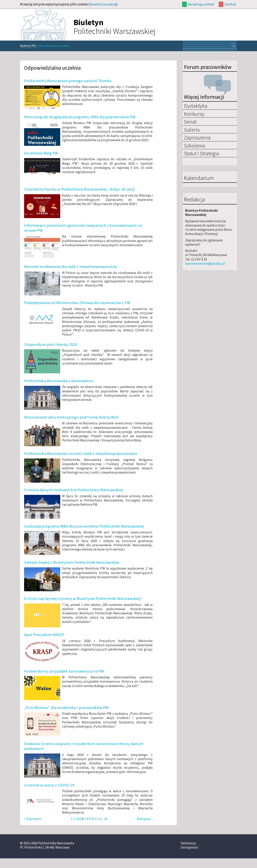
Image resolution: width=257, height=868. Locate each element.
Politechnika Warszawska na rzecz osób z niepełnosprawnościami (81, 453)
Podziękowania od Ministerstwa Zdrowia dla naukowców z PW (77, 303)
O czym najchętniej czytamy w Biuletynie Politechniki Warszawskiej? (83, 598)
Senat (190, 122)
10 (92, 819)
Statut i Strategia (201, 153)
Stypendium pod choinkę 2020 (50, 344)
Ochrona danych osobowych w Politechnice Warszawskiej (73, 490)
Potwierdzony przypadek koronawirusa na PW (64, 671)
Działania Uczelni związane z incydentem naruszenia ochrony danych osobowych (84, 746)
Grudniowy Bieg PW (41, 153)
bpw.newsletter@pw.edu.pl (205, 263)
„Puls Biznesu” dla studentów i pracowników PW (66, 708)
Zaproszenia (197, 137)
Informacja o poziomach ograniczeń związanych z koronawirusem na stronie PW (83, 228)
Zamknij (230, 4)
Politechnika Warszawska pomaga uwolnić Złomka (68, 81)
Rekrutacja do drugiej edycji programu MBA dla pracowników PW (80, 117)
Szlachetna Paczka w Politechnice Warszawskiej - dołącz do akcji (79, 189)
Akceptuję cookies (201, 4)
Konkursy (194, 114)
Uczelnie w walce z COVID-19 (49, 785)
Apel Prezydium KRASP (44, 635)
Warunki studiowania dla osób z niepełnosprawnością (70, 267)
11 (96, 819)
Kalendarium (199, 178)
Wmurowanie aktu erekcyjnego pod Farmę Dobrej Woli (71, 417)
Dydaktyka (196, 106)
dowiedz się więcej (103, 4)
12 (100, 819)
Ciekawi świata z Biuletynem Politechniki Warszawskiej (71, 562)
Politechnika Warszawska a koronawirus (59, 381)
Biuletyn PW (28, 46)
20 (106, 819)
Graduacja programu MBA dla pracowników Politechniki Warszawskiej (84, 526)
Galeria (192, 130)
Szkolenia (194, 145)
